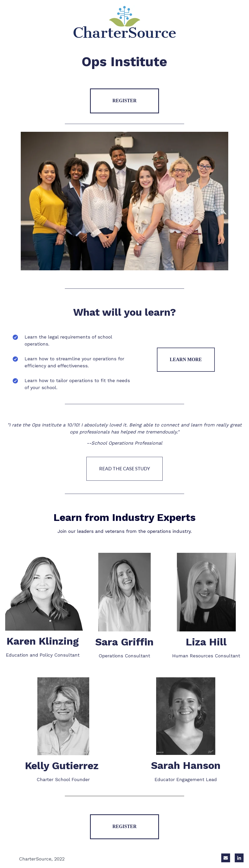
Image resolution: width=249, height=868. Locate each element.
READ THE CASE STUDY (125, 469)
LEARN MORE (186, 360)
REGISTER (124, 101)
